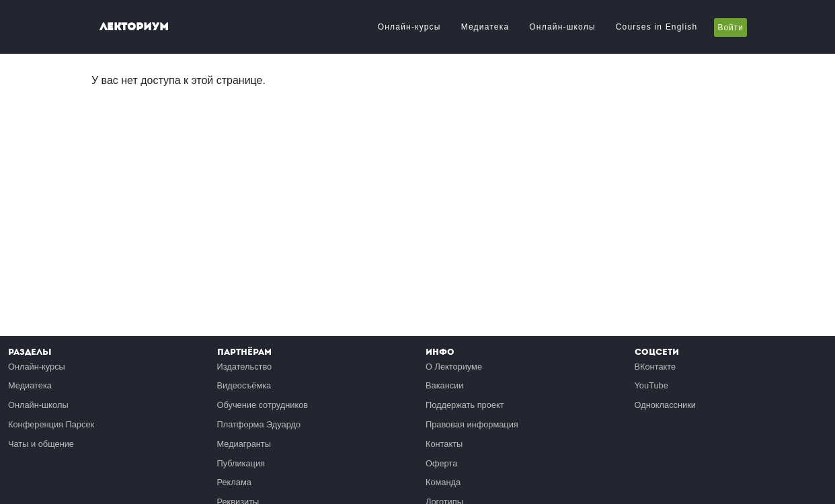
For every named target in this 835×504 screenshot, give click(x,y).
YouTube (651, 385)
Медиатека (485, 27)
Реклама (234, 482)
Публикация (241, 463)
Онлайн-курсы (409, 27)
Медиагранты (244, 444)
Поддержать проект (465, 405)
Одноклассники (665, 405)
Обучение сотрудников (263, 405)
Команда (443, 482)
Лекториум (134, 27)
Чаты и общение (41, 444)
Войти (730, 28)
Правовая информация (472, 424)
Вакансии (444, 385)
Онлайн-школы (562, 27)
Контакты (444, 444)
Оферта (441, 463)
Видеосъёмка (244, 385)
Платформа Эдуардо (259, 424)
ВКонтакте (655, 367)
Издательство (245, 367)
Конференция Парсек (51, 424)
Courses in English (657, 27)
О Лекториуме (454, 367)
